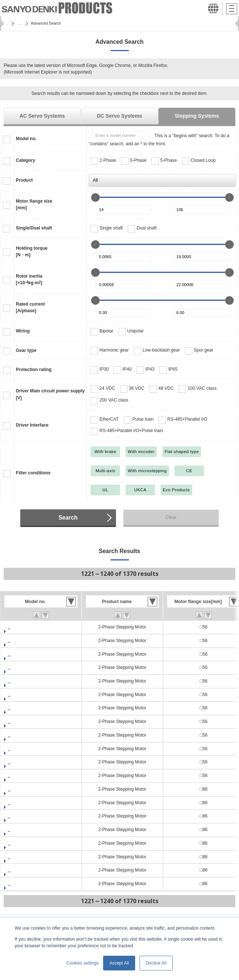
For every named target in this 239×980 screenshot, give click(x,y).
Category (26, 160)
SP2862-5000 (21, 857)
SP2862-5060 (21, 870)
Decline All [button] (156, 963)
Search (68, 518)
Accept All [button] (119, 963)
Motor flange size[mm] (34, 204)
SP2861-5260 (21, 843)
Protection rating (34, 370)
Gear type (26, 350)
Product (24, 180)
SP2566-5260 (21, 776)
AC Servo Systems (42, 116)
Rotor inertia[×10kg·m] (29, 279)
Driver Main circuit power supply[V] (50, 394)
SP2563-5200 (21, 681)
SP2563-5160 (21, 667)
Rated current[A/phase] (30, 307)
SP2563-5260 (21, 695)
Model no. (26, 139)
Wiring (23, 331)
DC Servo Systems (119, 116)
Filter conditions (33, 473)
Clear (171, 517)
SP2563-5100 (21, 654)
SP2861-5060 (21, 803)
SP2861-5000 (21, 789)
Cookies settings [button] (82, 963)
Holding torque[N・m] (32, 252)
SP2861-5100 (21, 816)
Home (12, 23)
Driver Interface (32, 425)
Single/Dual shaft (34, 228)
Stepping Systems (197, 116)
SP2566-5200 (21, 762)
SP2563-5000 (21, 627)
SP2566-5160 (21, 749)
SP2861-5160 (21, 830)
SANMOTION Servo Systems (51, 23)
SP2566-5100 (21, 735)
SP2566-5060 (21, 721)
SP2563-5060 (21, 641)
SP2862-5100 (21, 884)
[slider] (95, 197)
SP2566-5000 (21, 708)
